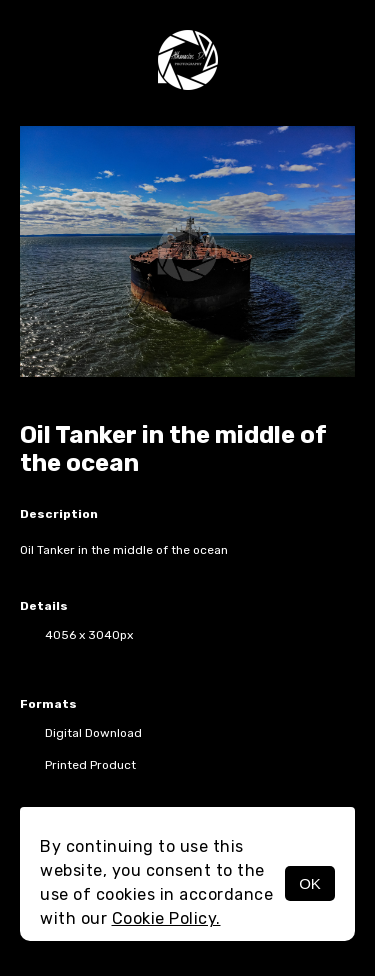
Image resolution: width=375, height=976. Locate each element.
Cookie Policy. (166, 918)
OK (310, 883)
